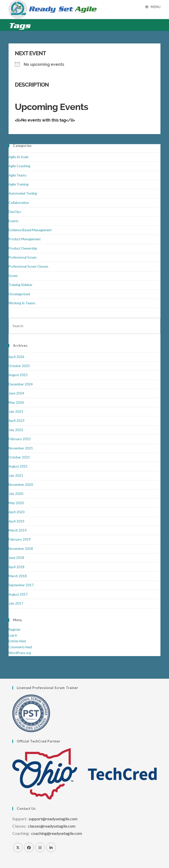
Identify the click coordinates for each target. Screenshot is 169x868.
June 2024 (16, 393)
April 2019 (16, 521)
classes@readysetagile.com (52, 826)
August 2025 (18, 375)
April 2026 (16, 357)
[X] (18, 847)
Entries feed (17, 641)
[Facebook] (29, 847)
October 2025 (19, 366)
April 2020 (16, 512)
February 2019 (20, 539)
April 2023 (16, 421)
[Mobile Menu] (153, 7)
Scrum (13, 276)
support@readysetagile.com (53, 819)
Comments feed (20, 647)
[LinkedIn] (51, 847)
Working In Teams (22, 303)
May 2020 (16, 503)
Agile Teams (17, 175)
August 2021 (18, 466)
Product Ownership (23, 248)
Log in (13, 635)
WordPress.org (20, 653)
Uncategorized (19, 294)
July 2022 (16, 430)
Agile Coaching (19, 166)
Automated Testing (23, 193)
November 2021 (21, 448)
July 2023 (16, 412)
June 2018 (16, 558)
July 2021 (16, 476)
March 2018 (18, 576)
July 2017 (16, 603)
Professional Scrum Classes (28, 266)
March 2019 (18, 530)
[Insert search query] (85, 326)
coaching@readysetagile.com (57, 833)
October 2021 (19, 457)
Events (13, 221)
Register (15, 629)
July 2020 (16, 494)
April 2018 (16, 567)
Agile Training (18, 184)
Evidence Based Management (30, 230)
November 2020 (21, 485)
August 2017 (18, 594)
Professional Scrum (23, 257)
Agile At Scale (18, 157)
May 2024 (16, 402)
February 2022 (20, 439)
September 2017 (21, 585)
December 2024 (21, 384)
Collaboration (19, 203)
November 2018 (21, 549)
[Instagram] (40, 847)
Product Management (25, 239)
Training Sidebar (20, 285)
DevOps (15, 212)
